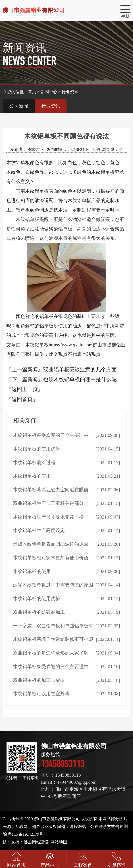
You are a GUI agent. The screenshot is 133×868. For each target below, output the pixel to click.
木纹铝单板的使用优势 (37, 449)
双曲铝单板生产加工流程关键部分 (48, 503)
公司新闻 (19, 106)
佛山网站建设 (36, 842)
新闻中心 (49, 92)
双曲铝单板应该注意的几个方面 (80, 369)
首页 (32, 92)
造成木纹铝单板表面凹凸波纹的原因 (51, 544)
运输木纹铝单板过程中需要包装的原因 (53, 585)
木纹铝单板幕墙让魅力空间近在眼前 (51, 490)
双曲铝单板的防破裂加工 (39, 612)
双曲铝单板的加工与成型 (39, 680)
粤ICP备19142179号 (25, 834)
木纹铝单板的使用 (32, 476)
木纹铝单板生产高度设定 (39, 530)
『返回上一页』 (25, 389)
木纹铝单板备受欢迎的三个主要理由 (51, 435)
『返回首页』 (22, 399)
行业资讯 (51, 106)
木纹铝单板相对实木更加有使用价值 (51, 558)
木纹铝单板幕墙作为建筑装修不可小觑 (53, 639)
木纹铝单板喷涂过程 (34, 463)
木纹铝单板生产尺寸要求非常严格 (48, 517)
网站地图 (59, 842)
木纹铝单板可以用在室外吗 (41, 694)
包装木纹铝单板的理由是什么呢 (80, 379)
